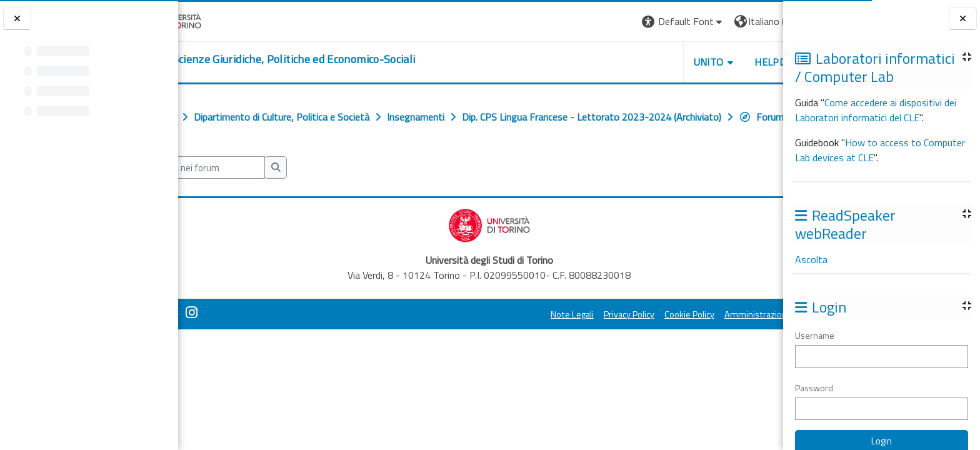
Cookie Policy (617, 342)
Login (762, 21)
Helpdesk (707, 62)
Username (815, 335)
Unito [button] (637, 62)
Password (814, 388)
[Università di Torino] (217, 20)
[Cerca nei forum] (261, 195)
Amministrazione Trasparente (711, 342)
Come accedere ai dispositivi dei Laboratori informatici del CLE (876, 110)
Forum (218, 144)
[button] (612, 22)
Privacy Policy (557, 342)
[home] (325, 59)
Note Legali (500, 342)
